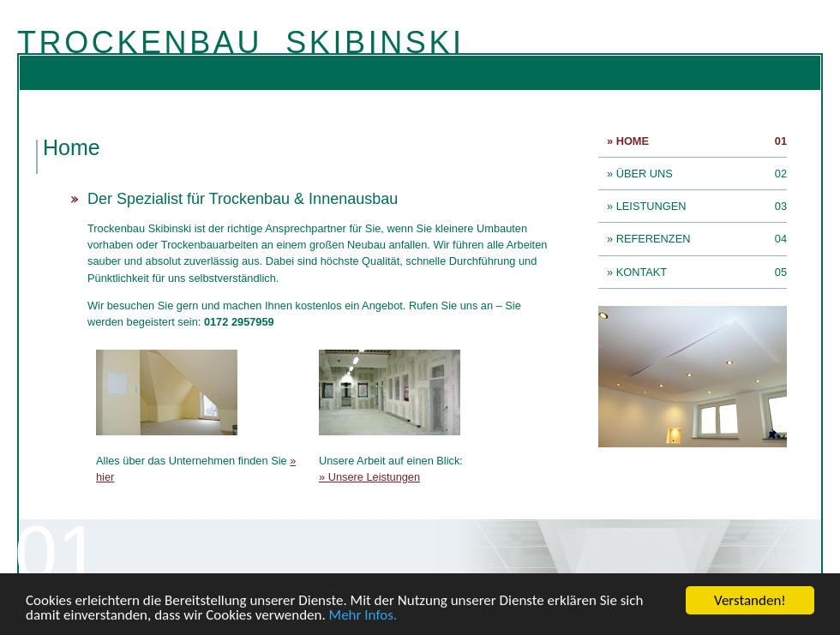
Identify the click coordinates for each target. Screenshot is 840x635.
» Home (632, 141)
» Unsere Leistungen (369, 477)
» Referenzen (653, 239)
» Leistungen (651, 206)
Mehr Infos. (363, 616)
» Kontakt (641, 272)
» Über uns (644, 174)
